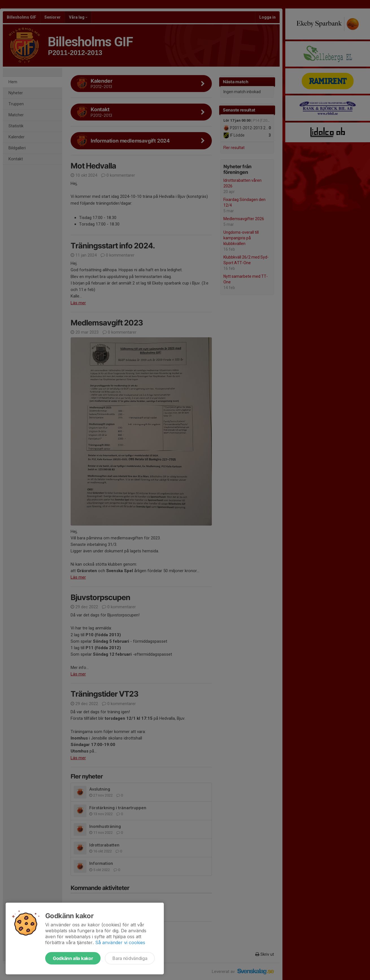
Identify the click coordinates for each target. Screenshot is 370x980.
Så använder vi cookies (120, 942)
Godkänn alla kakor (73, 958)
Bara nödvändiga (130, 958)
